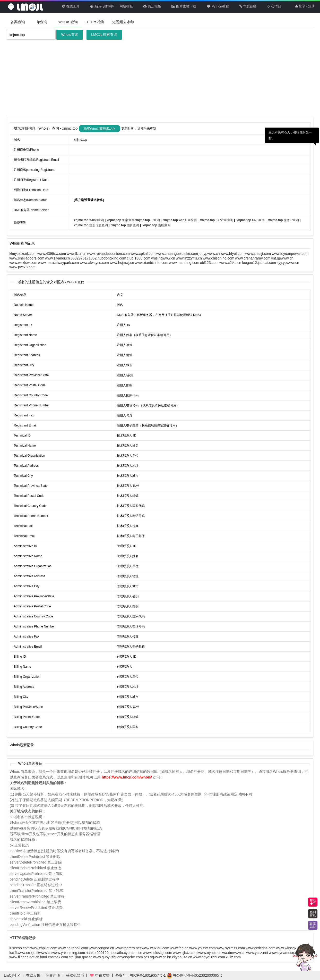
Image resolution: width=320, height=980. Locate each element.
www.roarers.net (128, 948)
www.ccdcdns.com (260, 948)
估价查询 (126, 225)
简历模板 (152, 6)
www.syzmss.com (231, 948)
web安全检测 (180, 220)
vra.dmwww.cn (234, 953)
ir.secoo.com (20, 948)
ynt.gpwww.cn (282, 258)
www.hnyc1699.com (209, 957)
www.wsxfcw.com (23, 263)
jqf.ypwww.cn (209, 254)
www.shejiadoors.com (27, 258)
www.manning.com (184, 263)
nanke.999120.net (100, 953)
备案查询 (18, 22)
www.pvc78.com (23, 267)
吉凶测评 (157, 225)
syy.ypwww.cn (288, 263)
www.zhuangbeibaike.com (177, 254)
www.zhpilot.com (44, 948)
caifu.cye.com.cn (129, 953)
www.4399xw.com (52, 254)
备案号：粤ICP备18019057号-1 (141, 975)
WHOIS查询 (68, 22)
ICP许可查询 (217, 220)
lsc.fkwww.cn (20, 953)
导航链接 (248, 6)
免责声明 (53, 975)
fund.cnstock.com (54, 957)
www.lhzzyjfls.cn (189, 258)
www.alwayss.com (94, 263)
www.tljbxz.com (185, 953)
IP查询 (148, 220)
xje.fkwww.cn (41, 953)
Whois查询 (70, 35)
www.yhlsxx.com (202, 948)
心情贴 (274, 6)
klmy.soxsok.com (23, 254)
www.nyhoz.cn (210, 953)
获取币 (313, 902)
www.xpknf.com (143, 254)
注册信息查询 (91, 225)
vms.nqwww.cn (163, 258)
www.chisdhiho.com (218, 258)
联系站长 (313, 925)
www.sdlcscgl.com (158, 953)
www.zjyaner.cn (57, 258)
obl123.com (209, 263)
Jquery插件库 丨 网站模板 (111, 6)
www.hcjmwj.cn (122, 263)
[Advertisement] (160, 78)
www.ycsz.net (257, 953)
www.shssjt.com (258, 254)
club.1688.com (139, 258)
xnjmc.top (71, 128)
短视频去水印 (123, 22)
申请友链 (100, 975)
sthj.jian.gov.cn (81, 957)
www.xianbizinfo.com (151, 263)
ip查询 (42, 22)
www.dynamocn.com (285, 953)
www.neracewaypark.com (59, 263)
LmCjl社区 (12, 975)
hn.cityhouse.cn (180, 957)
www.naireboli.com (73, 948)
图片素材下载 (184, 6)
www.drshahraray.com (253, 258)
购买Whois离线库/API (100, 129)
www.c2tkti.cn (230, 263)
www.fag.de (179, 948)
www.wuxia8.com (155, 948)
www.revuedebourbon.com (108, 254)
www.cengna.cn (101, 948)
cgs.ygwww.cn (155, 957)
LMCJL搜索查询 (104, 35)
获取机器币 (75, 975)
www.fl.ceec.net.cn (24, 957)
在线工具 (71, 6)
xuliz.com (233, 957)
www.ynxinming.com (69, 953)
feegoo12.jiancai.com (259, 263)
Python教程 (218, 6)
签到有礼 (313, 914)
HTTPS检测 (95, 22)
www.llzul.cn (76, 254)
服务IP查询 (284, 220)
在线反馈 (33, 975)
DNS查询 (251, 220)
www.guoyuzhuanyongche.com (118, 957)
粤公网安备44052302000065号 (195, 975)
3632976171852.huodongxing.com (98, 258)
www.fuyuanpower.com (290, 254)
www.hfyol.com (232, 254)
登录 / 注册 (305, 6)
